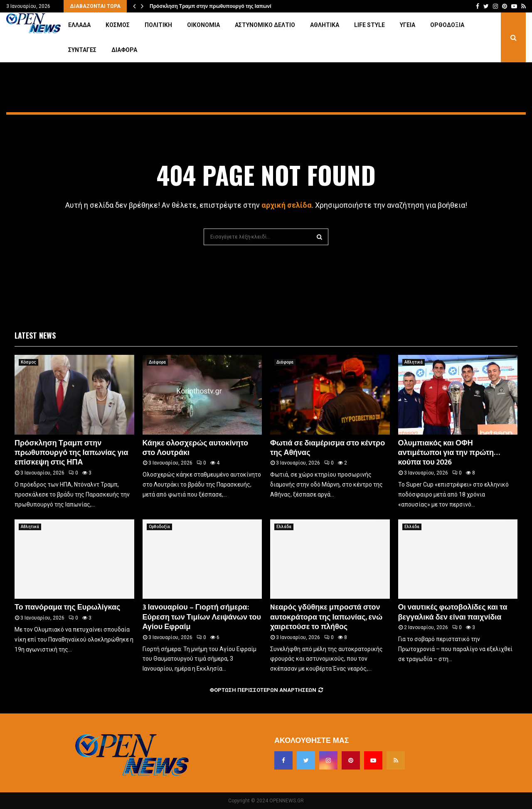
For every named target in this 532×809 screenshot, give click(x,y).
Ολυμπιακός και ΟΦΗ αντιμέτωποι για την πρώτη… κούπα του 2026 (449, 453)
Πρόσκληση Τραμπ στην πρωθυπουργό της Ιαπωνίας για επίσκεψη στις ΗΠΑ (71, 453)
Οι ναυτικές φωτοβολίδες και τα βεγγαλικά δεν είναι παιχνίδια (453, 612)
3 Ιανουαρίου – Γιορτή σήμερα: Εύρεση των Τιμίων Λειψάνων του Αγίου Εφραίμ (202, 617)
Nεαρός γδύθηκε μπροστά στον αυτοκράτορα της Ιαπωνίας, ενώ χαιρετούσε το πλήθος (326, 617)
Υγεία (408, 25)
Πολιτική (158, 25)
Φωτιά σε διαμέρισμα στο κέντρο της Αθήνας (328, 448)
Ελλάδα (79, 25)
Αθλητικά (325, 25)
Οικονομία (203, 25)
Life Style (369, 25)
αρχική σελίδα (287, 205)
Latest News (35, 335)
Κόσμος (118, 25)
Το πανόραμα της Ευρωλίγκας (67, 607)
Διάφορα (124, 50)
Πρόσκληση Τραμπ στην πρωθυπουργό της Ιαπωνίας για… (220, 6)
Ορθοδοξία (447, 25)
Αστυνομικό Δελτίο (265, 25)
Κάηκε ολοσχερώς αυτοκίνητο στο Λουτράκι (196, 448)
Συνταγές (82, 50)
